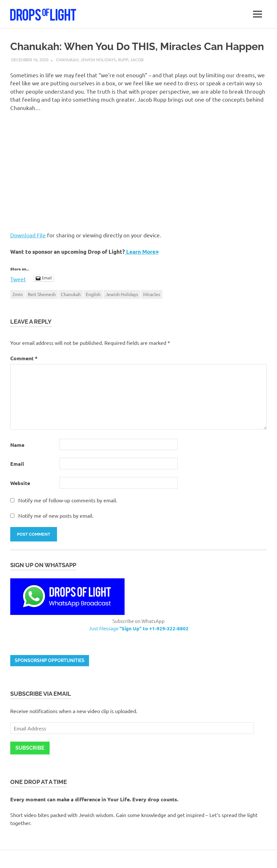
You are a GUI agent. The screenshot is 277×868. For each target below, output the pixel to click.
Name (17, 445)
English (93, 294)
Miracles (152, 294)
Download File (28, 235)
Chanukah (67, 60)
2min (18, 294)
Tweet (18, 278)
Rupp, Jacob (131, 60)
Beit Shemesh (42, 294)
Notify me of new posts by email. (56, 515)
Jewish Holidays (98, 60)
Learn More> (142, 252)
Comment (24, 358)
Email (17, 464)
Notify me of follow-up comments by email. (68, 500)
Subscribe (30, 748)
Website (20, 483)
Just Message (139, 628)
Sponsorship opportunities (50, 660)
